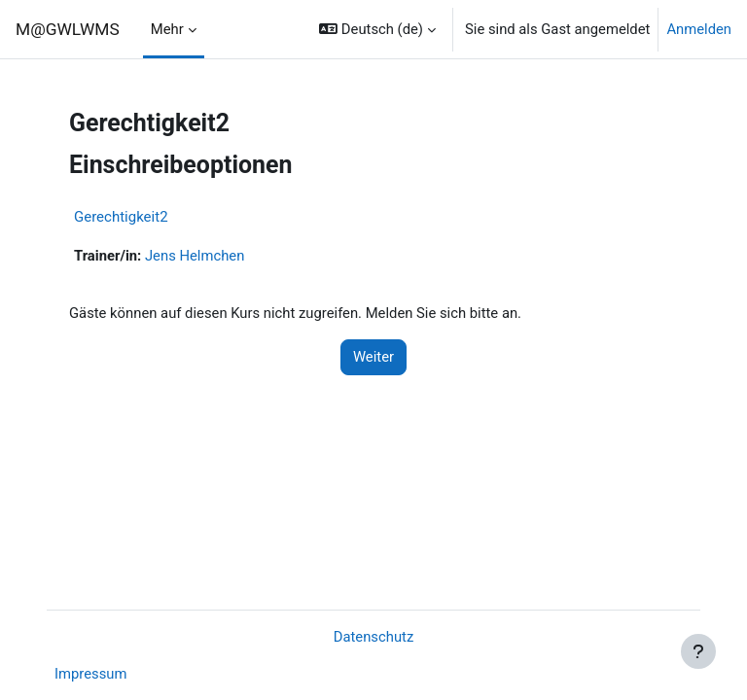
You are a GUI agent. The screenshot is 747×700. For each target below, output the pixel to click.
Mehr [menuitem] (167, 29)
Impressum (90, 674)
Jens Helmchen (195, 256)
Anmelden (699, 29)
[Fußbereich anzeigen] (698, 651)
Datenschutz (374, 637)
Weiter (373, 357)
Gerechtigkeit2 (121, 217)
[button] (377, 29)
